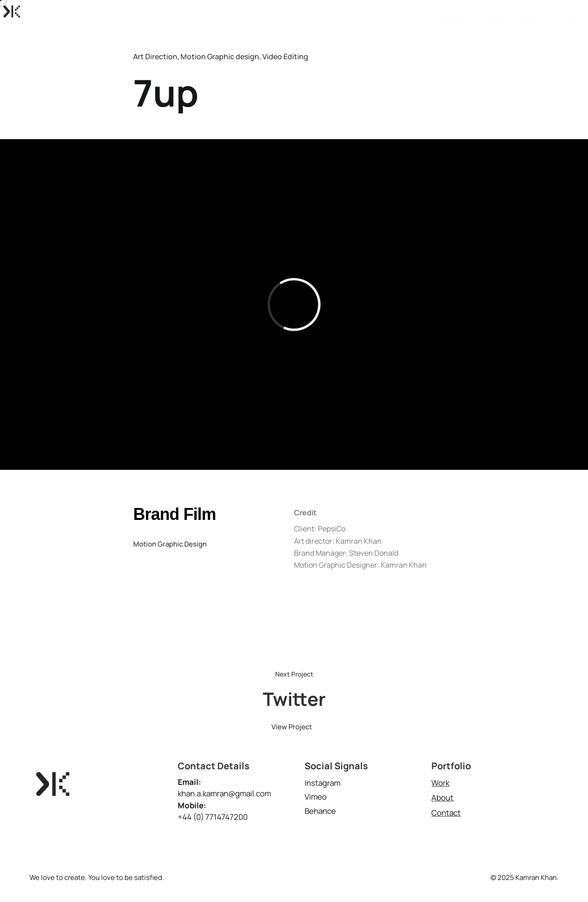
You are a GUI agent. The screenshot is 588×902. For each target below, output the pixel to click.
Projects (453, 11)
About (494, 11)
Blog (572, 11)
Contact (534, 11)
